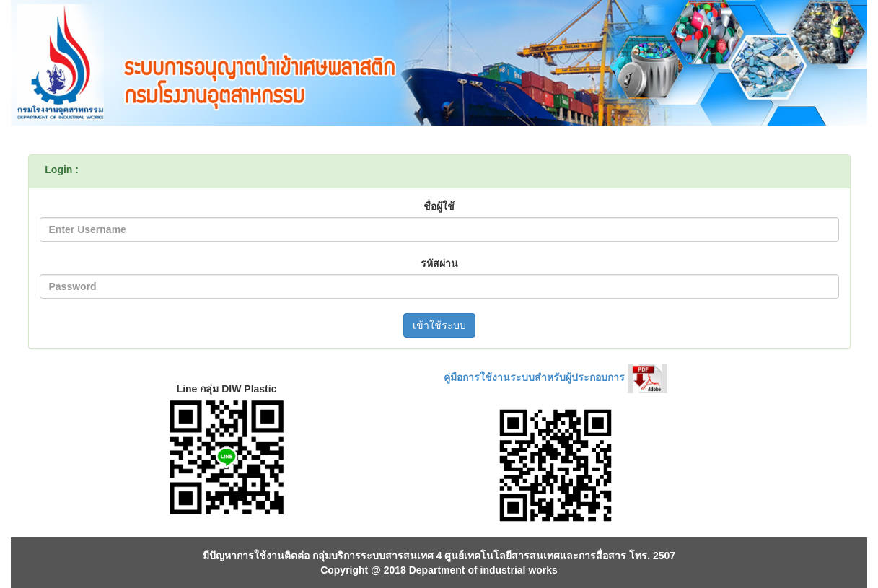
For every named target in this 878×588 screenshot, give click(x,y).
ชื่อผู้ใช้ (439, 206)
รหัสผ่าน (439, 263)
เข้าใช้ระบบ (439, 325)
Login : (62, 170)
